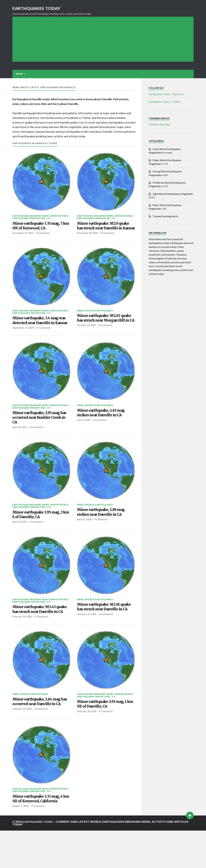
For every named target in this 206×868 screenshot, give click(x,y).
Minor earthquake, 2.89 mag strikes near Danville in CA (105, 530)
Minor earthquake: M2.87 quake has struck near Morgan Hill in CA (102, 329)
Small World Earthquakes (95, 318)
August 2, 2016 (21, 843)
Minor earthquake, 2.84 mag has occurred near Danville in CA (41, 731)
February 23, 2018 (87, 640)
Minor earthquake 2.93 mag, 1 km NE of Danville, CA (106, 731)
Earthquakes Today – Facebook (166, 94)
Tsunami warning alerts (165, 216)
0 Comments (45, 235)
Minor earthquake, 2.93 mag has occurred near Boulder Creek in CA (40, 433)
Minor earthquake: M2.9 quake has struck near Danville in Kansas (101, 229)
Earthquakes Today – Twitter (165, 102)
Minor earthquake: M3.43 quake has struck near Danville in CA (37, 631)
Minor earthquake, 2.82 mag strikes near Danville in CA (105, 428)
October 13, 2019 (87, 340)
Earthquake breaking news (31, 216)
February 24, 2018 (23, 642)
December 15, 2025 (23, 235)
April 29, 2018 (20, 540)
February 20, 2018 (87, 739)
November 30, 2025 (88, 240)
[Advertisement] (103, 39)
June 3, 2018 (84, 436)
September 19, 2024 (24, 342)
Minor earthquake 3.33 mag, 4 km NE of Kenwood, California (40, 833)
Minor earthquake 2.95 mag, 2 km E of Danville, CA (40, 532)
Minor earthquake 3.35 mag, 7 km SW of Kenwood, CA (40, 227)
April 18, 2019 (20, 444)
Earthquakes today (38, 8)
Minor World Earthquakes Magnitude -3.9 (40, 217)
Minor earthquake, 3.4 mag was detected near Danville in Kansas (41, 331)
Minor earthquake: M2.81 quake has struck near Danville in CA (102, 629)
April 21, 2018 (85, 538)
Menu (19, 74)
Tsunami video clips (159, 124)
